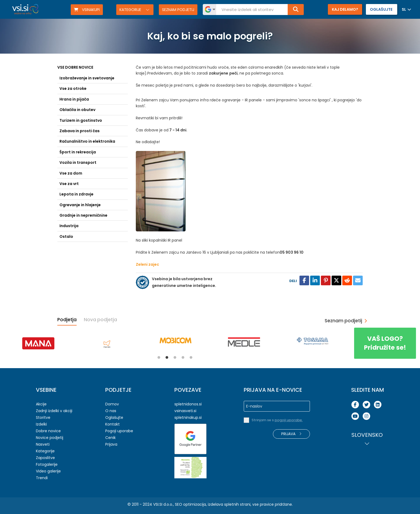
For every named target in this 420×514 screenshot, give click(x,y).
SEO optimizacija (190, 504)
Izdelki (41, 424)
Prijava (111, 444)
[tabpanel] (38, 343)
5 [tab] (191, 357)
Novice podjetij (50, 438)
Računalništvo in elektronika (87, 141)
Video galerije (48, 471)
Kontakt (112, 424)
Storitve (43, 417)
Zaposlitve (45, 458)
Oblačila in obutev (77, 110)
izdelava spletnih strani (229, 504)
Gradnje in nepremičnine (83, 215)
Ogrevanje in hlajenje (80, 205)
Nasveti (43, 444)
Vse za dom (71, 173)
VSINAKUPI (87, 10)
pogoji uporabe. (289, 420)
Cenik (110, 438)
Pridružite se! (385, 343)
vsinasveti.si (185, 411)
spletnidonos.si (188, 404)
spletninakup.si (188, 417)
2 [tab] (167, 357)
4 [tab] (183, 357)
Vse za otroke (73, 88)
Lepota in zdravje (76, 194)
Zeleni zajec (147, 264)
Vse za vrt (69, 184)
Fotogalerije (47, 464)
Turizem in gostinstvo (81, 120)
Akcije (41, 404)
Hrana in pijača (74, 99)
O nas (111, 411)
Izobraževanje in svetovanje (87, 78)
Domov (112, 404)
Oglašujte (114, 417)
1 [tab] (159, 357)
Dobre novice (48, 431)
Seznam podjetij (178, 10)
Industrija (69, 226)
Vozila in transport (78, 162)
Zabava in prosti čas (80, 131)
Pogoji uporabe (119, 431)
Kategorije (131, 10)
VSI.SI (158, 504)
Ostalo (66, 236)
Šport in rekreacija (78, 152)
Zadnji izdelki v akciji (54, 411)
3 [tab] (175, 357)
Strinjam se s (277, 420)
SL (404, 9)
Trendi (42, 478)
